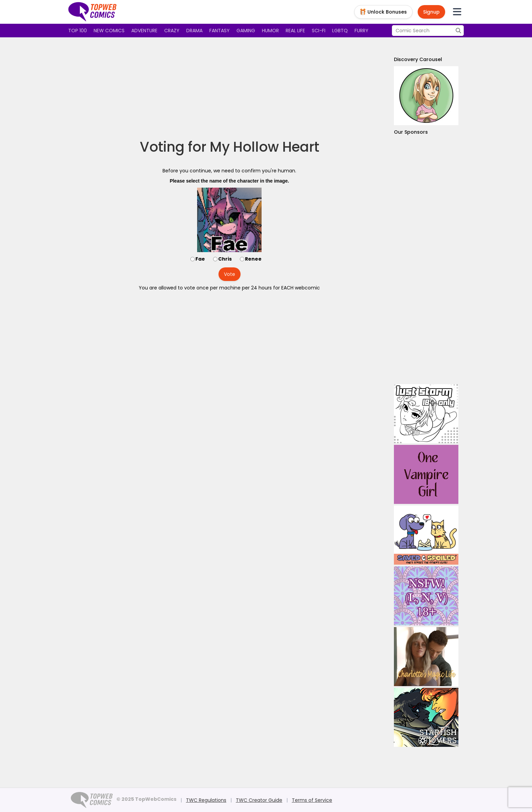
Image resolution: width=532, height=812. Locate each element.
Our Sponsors (411, 132)
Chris (225, 259)
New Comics (109, 31)
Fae (200, 259)
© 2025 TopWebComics (146, 799)
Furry (362, 31)
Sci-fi (319, 31)
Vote (230, 274)
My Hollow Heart (264, 147)
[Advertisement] (229, 88)
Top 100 (78, 31)
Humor (270, 31)
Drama (194, 31)
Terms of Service (312, 800)
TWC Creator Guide (259, 800)
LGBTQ (340, 31)
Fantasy (220, 31)
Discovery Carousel (418, 59)
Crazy (172, 31)
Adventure (144, 31)
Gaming (246, 31)
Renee (253, 259)
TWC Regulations (206, 800)
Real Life (295, 31)
